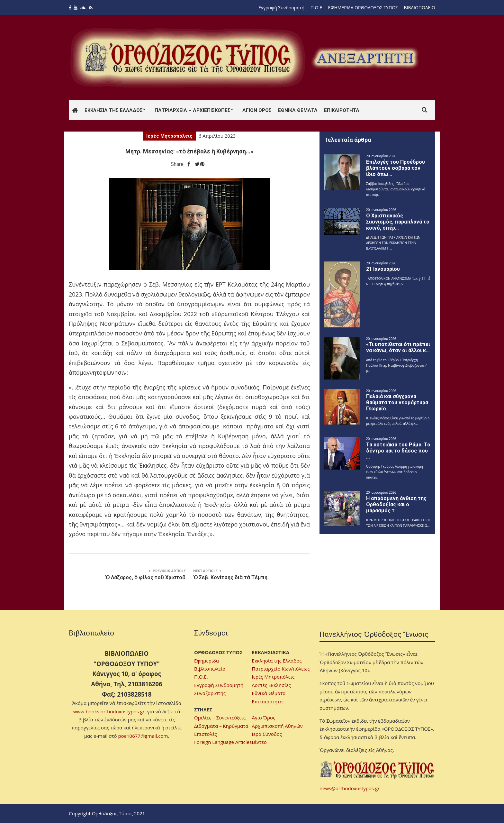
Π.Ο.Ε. (201, 677)
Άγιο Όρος (264, 718)
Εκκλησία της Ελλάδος (114, 110)
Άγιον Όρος (257, 110)
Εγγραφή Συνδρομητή (281, 8)
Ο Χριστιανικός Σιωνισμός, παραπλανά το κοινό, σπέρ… (398, 222)
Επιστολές (206, 734)
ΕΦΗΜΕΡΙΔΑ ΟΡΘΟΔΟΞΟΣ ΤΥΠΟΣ (363, 8)
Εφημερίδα (207, 661)
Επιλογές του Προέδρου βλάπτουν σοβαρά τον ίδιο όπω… (396, 168)
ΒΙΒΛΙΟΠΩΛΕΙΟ (420, 8)
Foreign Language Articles (223, 742)
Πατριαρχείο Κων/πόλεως (281, 669)
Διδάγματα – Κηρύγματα (221, 726)
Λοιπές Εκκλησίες (271, 685)
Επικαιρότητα (342, 110)
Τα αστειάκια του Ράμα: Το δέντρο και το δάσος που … (398, 451)
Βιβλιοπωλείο (210, 669)
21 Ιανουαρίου (383, 269)
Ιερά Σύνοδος (267, 734)
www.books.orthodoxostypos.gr (109, 711)
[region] (365, 58)
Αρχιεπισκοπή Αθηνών (277, 726)
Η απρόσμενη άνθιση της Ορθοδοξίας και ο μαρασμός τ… (396, 504)
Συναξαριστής (210, 693)
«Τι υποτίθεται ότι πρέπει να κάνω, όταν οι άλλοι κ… (398, 347)
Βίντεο (259, 742)
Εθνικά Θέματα (298, 110)
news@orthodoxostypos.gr (350, 788)
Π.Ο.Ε (316, 8)
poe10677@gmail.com (143, 736)
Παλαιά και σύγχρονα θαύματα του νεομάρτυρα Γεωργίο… (397, 402)
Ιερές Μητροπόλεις (169, 136)
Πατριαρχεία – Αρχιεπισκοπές (193, 110)
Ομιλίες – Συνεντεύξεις (220, 718)
